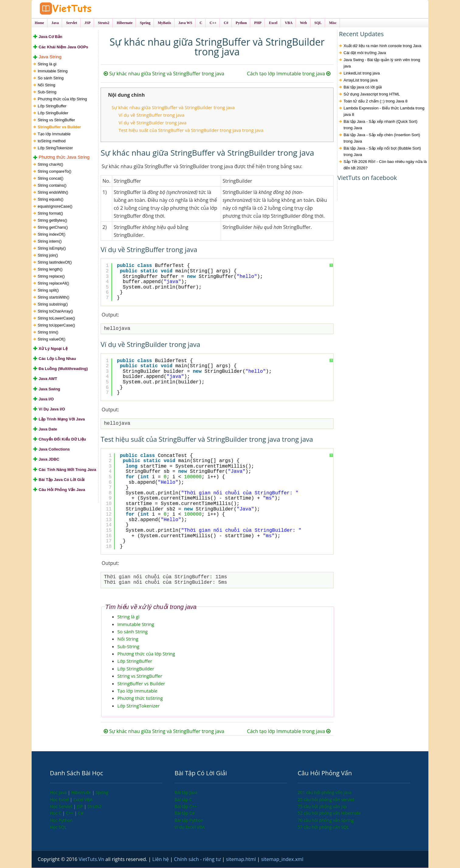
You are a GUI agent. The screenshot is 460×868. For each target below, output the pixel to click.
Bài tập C (183, 800)
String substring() (53, 304)
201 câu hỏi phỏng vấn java (325, 793)
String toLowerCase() (56, 318)
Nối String (47, 85)
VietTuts (83, 9)
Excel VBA (83, 800)
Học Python (61, 820)
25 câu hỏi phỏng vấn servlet (326, 800)
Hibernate (82, 793)
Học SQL (58, 827)
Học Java (59, 793)
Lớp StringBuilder (53, 113)
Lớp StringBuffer (52, 106)
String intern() (50, 242)
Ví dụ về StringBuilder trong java (152, 123)
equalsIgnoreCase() (55, 207)
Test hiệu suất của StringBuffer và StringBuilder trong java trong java (191, 130)
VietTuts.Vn (92, 859)
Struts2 (95, 807)
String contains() (52, 186)
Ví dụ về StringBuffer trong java (152, 115)
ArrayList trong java (361, 81)
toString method (52, 141)
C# (81, 813)
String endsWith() (53, 193)
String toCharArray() (55, 311)
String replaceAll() (53, 284)
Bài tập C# (185, 813)
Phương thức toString (140, 698)
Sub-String (47, 92)
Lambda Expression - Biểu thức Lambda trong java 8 (384, 112)
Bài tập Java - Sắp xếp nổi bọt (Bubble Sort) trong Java (382, 152)
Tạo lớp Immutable (54, 134)
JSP (81, 807)
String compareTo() (55, 172)
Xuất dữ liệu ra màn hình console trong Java (382, 46)
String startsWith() (54, 297)
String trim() (48, 332)
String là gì (47, 64)
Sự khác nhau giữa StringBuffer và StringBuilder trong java (173, 108)
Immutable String (53, 71)
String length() (50, 270)
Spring (102, 793)
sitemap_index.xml (282, 859)
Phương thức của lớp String (62, 99)
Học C (56, 813)
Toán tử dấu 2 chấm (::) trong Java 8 (375, 102)
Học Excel (60, 800)
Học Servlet (62, 807)
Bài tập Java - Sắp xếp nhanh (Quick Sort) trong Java (380, 125)
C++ (70, 813)
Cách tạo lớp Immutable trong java (289, 74)
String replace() (51, 277)
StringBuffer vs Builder (59, 127)
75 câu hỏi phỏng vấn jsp (322, 807)
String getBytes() (52, 221)
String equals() (51, 200)
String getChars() (53, 228)
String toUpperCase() (56, 325)
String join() (48, 256)
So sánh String (51, 78)
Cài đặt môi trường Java (365, 53)
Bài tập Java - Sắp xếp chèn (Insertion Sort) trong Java (382, 139)
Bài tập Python (189, 820)
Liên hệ (161, 859)
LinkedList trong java (362, 74)
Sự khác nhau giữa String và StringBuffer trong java (164, 74)
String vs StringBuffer (56, 120)
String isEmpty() (52, 249)
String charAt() (50, 165)
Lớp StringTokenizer (55, 148)
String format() (50, 214)
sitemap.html (242, 859)
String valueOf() (52, 339)
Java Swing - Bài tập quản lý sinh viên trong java (382, 64)
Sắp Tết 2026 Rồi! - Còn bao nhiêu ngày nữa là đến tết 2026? (385, 165)
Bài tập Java (186, 793)
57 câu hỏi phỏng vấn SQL (323, 827)
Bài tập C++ (186, 807)
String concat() (51, 179)
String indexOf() (52, 235)
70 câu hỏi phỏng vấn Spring (326, 820)
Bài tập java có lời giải (363, 88)
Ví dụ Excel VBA (190, 827)
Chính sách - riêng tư (198, 859)
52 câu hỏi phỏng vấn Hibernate (329, 813)
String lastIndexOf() (55, 263)
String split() (48, 290)
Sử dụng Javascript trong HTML (372, 95)
